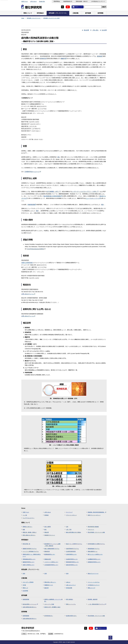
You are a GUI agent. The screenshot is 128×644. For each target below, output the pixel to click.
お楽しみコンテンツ (71, 585)
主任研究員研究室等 (71, 551)
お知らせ (68, 582)
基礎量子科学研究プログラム (30, 549)
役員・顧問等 (48, 527)
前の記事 (86, 30)
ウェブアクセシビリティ (29, 518)
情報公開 (46, 532)
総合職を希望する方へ (71, 616)
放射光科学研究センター (72, 565)
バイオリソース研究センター (51, 562)
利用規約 (46, 515)
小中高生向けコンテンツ (98, 1)
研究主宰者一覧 (26, 544)
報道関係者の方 (68, 1)
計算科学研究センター (71, 554)
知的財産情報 (26, 599)
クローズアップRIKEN (28, 582)
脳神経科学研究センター (29, 562)
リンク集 (25, 515)
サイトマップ (69, 512)
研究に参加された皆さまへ (29, 535)
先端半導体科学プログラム (72, 549)
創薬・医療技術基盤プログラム (52, 549)
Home (23, 18)
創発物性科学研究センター (94, 562)
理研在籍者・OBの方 (82, 1)
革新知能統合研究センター (29, 559)
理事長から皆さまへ (27, 527)
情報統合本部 (48, 559)
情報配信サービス (49, 585)
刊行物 (24, 585)
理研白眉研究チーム (93, 551)
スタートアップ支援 (49, 604)
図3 (37, 211)
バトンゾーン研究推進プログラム (31, 551)
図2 (102, 205)
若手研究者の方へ (49, 616)
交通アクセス (25, 2)
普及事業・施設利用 (93, 599)
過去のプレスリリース (93, 574)
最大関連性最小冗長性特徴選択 (53, 196)
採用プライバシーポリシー (94, 515)
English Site (42, 2)
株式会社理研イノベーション (30, 604)
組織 (24, 530)
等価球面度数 (32, 205)
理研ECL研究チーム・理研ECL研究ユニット (32, 555)
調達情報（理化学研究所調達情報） (97, 512)
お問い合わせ (33, 2)
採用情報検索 (26, 616)
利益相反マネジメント (50, 535)
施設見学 (46, 588)
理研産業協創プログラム (94, 549)
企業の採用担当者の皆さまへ (30, 607)
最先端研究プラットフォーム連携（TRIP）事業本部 (52, 545)
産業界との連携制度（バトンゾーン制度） (53, 600)
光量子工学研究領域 (27, 263)
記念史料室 (25, 591)
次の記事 (104, 30)
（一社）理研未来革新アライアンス (97, 604)
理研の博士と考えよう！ (50, 582)
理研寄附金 (57, 1)
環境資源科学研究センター (72, 562)
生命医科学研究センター (72, 559)
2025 (46, 574)
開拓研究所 (47, 551)
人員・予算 (69, 530)
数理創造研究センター (50, 554)
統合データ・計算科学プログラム (74, 544)
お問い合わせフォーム (28, 294)
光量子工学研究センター (29, 565)
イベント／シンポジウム (94, 582)
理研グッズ (25, 588)
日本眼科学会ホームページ (33, 172)
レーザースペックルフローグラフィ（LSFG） (85, 192)
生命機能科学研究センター (94, 559)
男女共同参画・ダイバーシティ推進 (96, 532)
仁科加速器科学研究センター (51, 565)
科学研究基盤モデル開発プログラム (96, 544)
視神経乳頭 (44, 59)
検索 (103, 7)
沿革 (67, 527)
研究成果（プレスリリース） (34, 18)
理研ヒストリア (91, 588)
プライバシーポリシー (71, 515)
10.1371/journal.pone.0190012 (36, 249)
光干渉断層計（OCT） (54, 192)
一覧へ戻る (95, 30)
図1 (59, 157)
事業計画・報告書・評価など (30, 532)
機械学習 (64, 59)
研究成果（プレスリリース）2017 (52, 18)
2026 (24, 574)
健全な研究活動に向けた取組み (74, 532)
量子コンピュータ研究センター (95, 554)
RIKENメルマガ (79, 7)
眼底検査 (100, 56)
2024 (67, 574)
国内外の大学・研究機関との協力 (52, 607)
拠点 (45, 530)
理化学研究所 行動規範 (93, 527)
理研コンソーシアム (71, 604)
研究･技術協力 (70, 599)
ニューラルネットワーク (93, 198)
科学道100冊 (69, 588)
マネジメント (91, 530)
